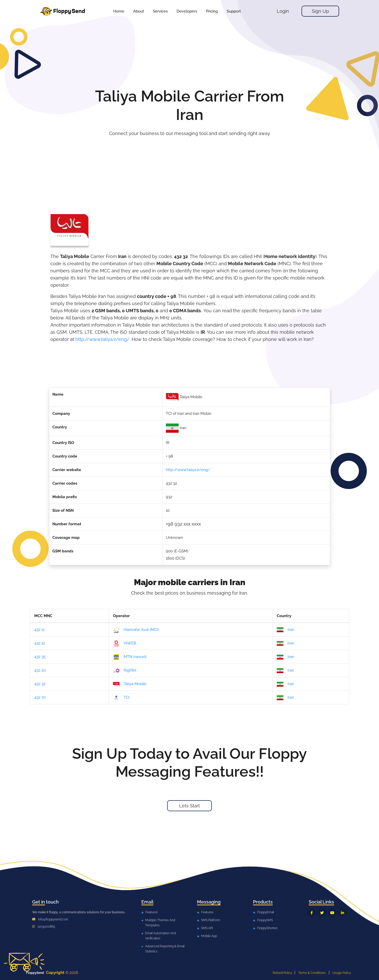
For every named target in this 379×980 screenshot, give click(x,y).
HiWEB (125, 643)
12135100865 (46, 927)
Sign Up (320, 11)
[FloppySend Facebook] (312, 912)
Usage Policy (342, 973)
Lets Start (189, 806)
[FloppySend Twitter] (322, 912)
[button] (160, 11)
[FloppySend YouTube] (332, 912)
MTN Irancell (130, 657)
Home (119, 11)
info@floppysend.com (53, 919)
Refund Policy (283, 973)
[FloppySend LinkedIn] (342, 912)
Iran (285, 630)
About (139, 11)
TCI (121, 698)
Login (283, 11)
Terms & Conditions (312, 973)
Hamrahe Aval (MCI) (136, 630)
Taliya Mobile (130, 684)
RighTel (125, 671)
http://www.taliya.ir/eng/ (102, 339)
